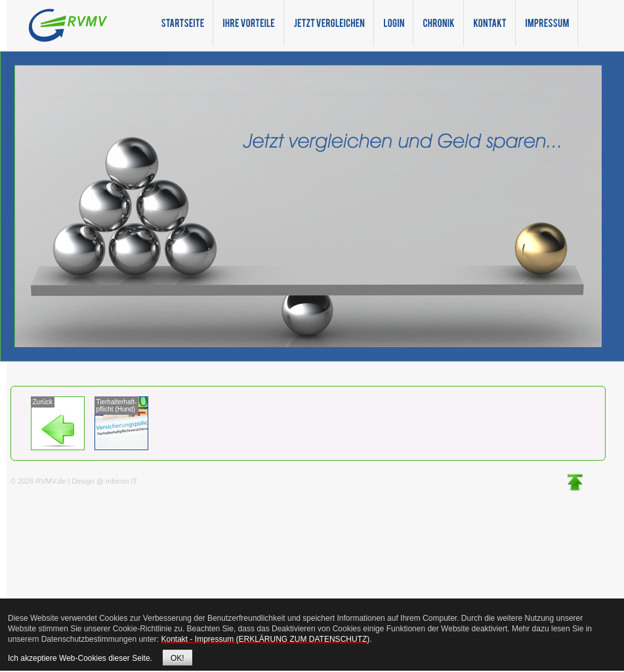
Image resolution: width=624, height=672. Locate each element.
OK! (177, 658)
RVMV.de (51, 481)
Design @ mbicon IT (104, 481)
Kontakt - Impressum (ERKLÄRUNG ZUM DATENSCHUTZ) (265, 639)
